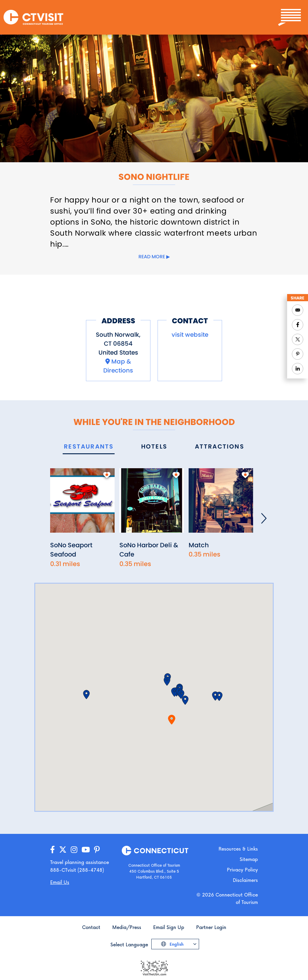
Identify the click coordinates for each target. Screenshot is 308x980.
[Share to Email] (298, 310)
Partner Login (211, 927)
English (176, 944)
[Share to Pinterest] (298, 354)
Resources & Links (238, 849)
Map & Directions (118, 366)
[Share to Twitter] (298, 339)
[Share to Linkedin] (298, 369)
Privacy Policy (242, 870)
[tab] (89, 447)
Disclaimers (245, 880)
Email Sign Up (169, 927)
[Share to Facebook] (298, 325)
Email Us (60, 882)
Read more (152, 257)
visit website (190, 335)
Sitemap (249, 859)
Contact (91, 927)
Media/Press (127, 927)
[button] (185, 700)
